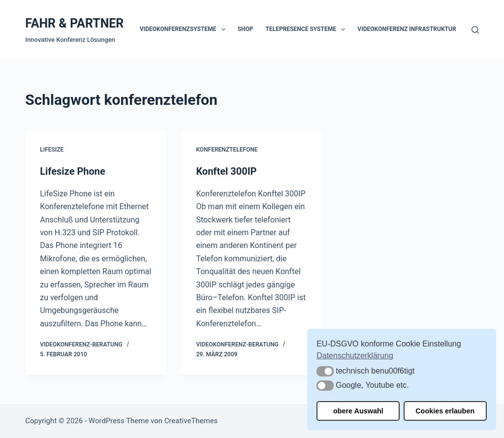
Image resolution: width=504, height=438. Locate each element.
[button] (325, 371)
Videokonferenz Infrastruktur (407, 29)
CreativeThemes (191, 421)
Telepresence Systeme (308, 30)
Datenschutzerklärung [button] (355, 356)
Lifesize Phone (73, 171)
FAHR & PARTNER (74, 23)
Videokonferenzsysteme (185, 30)
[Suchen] (475, 30)
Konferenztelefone (227, 150)
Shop (246, 29)
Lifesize (52, 150)
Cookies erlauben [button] (445, 411)
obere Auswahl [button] (358, 411)
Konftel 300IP (226, 171)
